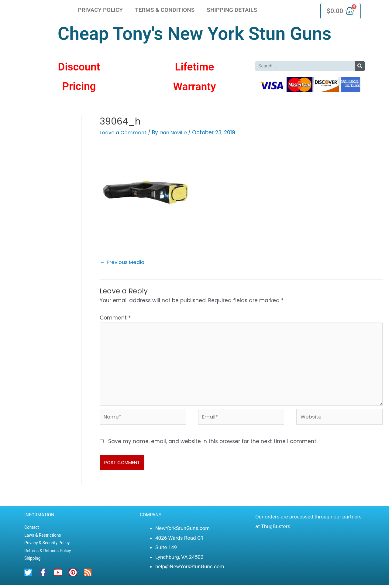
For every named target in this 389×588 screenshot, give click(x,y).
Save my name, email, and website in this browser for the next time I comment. (213, 444)
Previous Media (123, 262)
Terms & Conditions (165, 10)
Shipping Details (232, 10)
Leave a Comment (124, 132)
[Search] (360, 66)
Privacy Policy (100, 10)
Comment (115, 318)
